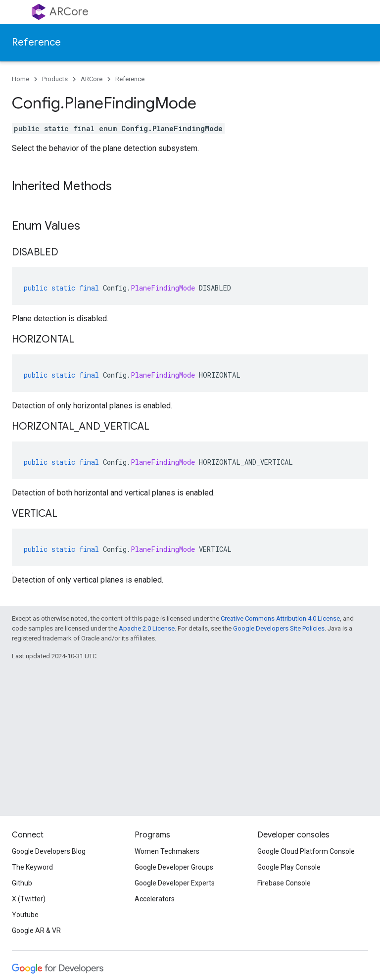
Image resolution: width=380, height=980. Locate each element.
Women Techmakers (167, 851)
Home (21, 79)
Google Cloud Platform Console (306, 851)
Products (55, 79)
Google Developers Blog (49, 851)
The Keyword (32, 867)
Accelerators (155, 899)
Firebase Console (284, 883)
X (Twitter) (29, 899)
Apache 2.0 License (147, 628)
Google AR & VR (36, 931)
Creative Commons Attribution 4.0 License (280, 618)
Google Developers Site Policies (279, 628)
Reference (36, 42)
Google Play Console (289, 867)
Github (22, 883)
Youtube (25, 915)
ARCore (69, 12)
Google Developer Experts (175, 883)
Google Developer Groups (174, 867)
